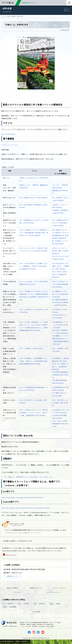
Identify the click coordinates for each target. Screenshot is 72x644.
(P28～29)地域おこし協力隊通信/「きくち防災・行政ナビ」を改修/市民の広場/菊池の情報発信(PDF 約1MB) (34, 361)
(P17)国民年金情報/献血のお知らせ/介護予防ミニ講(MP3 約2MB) (60, 302)
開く (66, 10)
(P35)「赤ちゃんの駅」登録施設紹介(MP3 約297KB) (60, 424)
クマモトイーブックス (9, 145)
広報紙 (13, 16)
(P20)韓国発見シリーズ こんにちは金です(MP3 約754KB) (60, 325)
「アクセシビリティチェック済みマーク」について (23, 533)
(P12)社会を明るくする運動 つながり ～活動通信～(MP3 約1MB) (61, 266)
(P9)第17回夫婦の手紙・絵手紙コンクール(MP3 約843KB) (60, 241)
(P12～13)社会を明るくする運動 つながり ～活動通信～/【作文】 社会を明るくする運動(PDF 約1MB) (34, 266)
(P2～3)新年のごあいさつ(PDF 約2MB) (33, 198)
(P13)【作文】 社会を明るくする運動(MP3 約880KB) (60, 274)
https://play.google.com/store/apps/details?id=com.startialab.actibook (25, 508)
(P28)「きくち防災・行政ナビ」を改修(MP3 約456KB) (60, 367)
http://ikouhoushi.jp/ (9, 134)
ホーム (4, 16)
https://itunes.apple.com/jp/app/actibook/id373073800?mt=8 (22, 498)
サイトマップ (19, 593)
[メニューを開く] (69, 3)
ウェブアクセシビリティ (54, 593)
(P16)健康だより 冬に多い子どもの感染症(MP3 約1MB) (60, 294)
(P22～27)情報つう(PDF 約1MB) (31, 349)
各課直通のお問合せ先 (7, 642)
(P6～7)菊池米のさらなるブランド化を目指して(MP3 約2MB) (60, 223)
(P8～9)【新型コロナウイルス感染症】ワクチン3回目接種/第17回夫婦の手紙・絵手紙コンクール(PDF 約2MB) (34, 233)
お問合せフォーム (14, 577)
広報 (9, 16)
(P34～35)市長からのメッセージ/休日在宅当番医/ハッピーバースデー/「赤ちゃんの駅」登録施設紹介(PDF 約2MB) (34, 413)
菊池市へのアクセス (36, 588)
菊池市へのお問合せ (13, 588)
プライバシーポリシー (59, 588)
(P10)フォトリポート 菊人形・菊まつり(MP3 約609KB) (60, 251)
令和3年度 (20, 16)
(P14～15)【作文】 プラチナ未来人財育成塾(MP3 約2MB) (60, 284)
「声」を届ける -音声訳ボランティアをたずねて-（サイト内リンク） (28, 477)
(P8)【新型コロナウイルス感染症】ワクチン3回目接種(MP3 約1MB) (60, 233)
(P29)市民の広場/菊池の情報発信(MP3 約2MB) (60, 375)
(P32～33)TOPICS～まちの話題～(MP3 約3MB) (60, 403)
